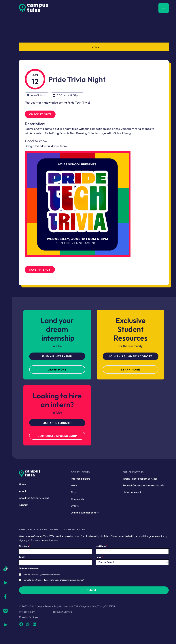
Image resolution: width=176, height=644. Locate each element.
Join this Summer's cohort (130, 356)
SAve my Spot (40, 270)
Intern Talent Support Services (140, 479)
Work (74, 485)
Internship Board (81, 479)
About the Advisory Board (34, 498)
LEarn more (57, 370)
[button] (164, 8)
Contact (24, 505)
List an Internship (57, 423)
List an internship (132, 492)
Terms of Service (62, 612)
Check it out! (40, 114)
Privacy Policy (27, 612)
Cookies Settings (28, 617)
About (22, 491)
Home (22, 484)
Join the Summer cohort (85, 513)
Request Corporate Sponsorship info (144, 485)
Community (77, 499)
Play (73, 492)
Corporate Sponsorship (57, 436)
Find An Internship (57, 356)
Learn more (130, 370)
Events (75, 506)
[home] (34, 8)
